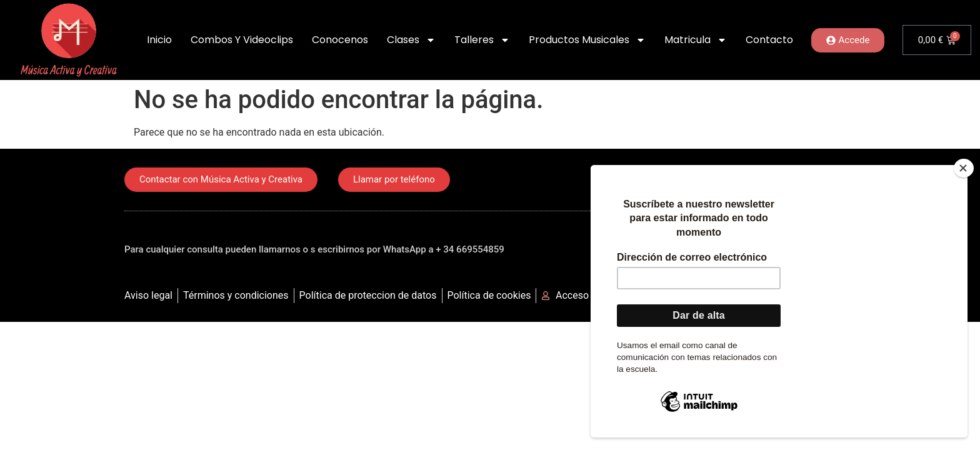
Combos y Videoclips (242, 40)
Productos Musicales (587, 40)
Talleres (482, 40)
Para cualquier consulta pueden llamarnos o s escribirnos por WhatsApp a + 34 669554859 (314, 249)
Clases (411, 40)
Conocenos (340, 40)
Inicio (159, 40)
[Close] (964, 168)
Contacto (769, 40)
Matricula (696, 40)
